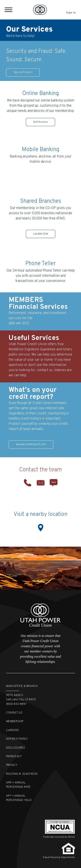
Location (41, 528)
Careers (13, 730)
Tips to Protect (23, 72)
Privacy (12, 765)
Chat (54, 483)
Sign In (71, 13)
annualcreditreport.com (31, 444)
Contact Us (14, 713)
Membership (15, 721)
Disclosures (16, 748)
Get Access (40, 122)
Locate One (41, 234)
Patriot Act (14, 756)
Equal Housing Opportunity (59, 857)
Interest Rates (17, 739)
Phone (28, 483)
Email (41, 483)
